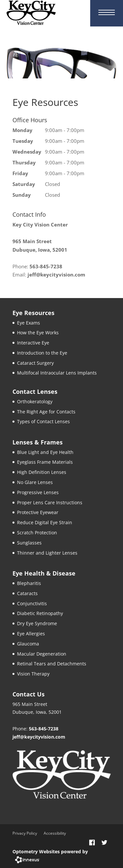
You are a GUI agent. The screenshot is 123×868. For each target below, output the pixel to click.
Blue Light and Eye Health (45, 452)
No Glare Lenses (35, 482)
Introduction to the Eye (42, 353)
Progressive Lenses (38, 492)
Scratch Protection (37, 533)
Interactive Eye (33, 343)
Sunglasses (29, 543)
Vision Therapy (33, 674)
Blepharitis (29, 583)
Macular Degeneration (42, 654)
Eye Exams (29, 323)
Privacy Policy (25, 833)
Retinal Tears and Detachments (52, 664)
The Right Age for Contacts (46, 412)
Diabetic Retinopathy (40, 613)
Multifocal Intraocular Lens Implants (57, 373)
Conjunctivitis (32, 603)
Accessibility (55, 833)
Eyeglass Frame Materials (45, 462)
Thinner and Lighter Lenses (47, 553)
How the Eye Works (38, 333)
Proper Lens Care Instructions (50, 502)
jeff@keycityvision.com (56, 275)
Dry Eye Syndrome (37, 623)
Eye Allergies (31, 634)
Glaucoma (28, 644)
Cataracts (27, 593)
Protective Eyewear (38, 512)
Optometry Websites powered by (50, 851)
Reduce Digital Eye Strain (45, 522)
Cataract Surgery (35, 363)
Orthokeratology (35, 401)
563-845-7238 (46, 266)
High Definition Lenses (42, 472)
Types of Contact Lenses (43, 421)
